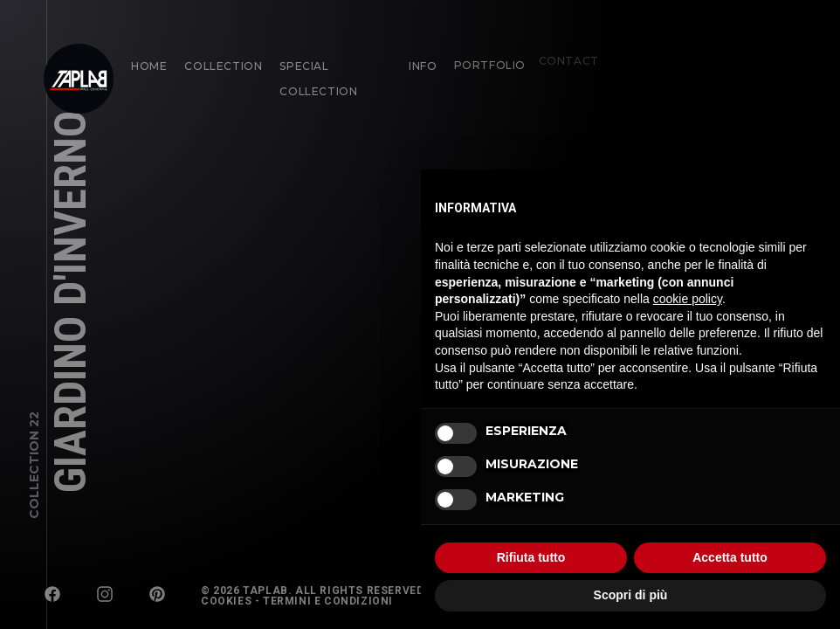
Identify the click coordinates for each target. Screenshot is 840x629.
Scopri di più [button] (631, 595)
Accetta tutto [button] (730, 557)
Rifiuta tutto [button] (531, 557)
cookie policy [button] (688, 299)
